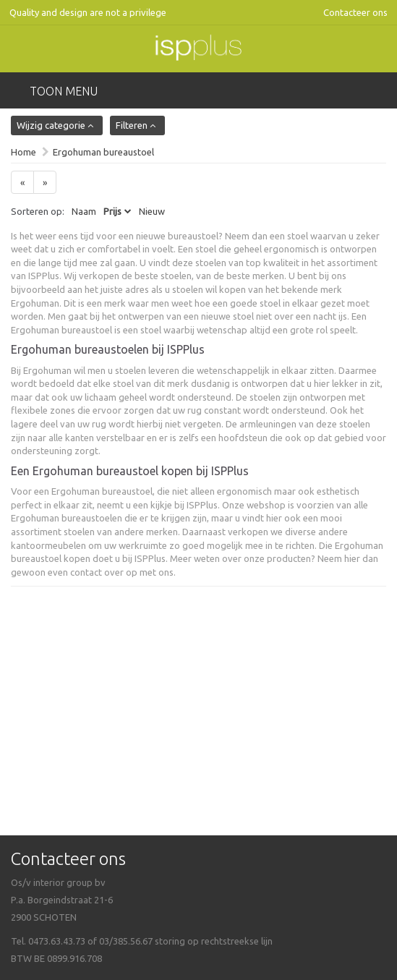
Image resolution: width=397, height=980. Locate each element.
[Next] (45, 183)
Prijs (112, 211)
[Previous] (22, 183)
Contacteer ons (355, 12)
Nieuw (152, 211)
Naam (84, 211)
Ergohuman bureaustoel (103, 152)
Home (24, 152)
